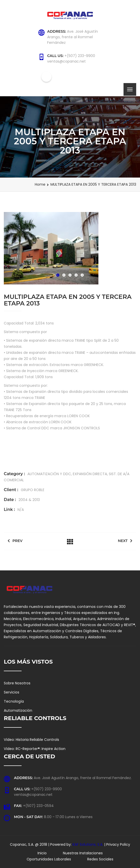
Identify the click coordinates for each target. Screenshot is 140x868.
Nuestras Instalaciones (83, 853)
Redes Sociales (100, 859)
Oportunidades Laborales (49, 859)
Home (40, 184)
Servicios (12, 692)
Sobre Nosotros (17, 683)
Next (125, 541)
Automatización (18, 710)
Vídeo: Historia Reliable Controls (31, 740)
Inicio (42, 853)
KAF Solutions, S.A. (88, 844)
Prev (15, 541)
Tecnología (14, 701)
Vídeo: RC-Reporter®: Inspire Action (35, 749)
